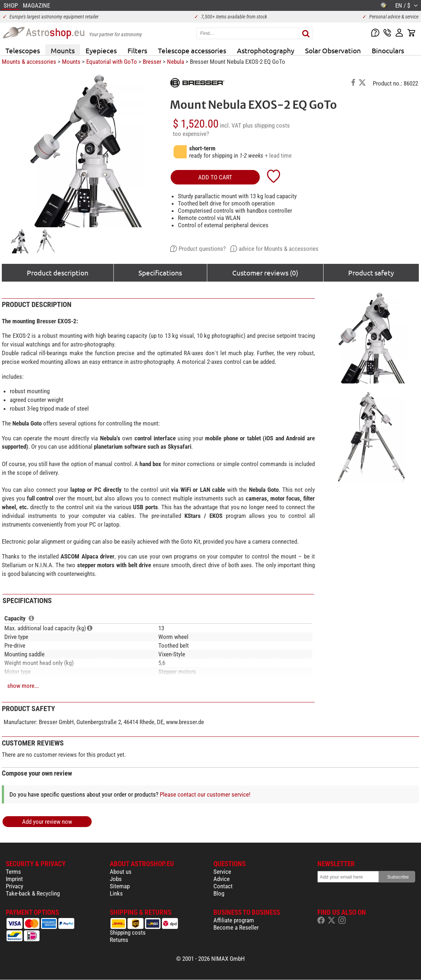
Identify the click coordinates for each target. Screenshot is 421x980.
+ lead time (278, 155)
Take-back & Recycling (33, 893)
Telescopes (23, 50)
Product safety (371, 273)
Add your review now (47, 822)
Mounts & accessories (29, 62)
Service (222, 872)
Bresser (152, 62)
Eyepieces (101, 50)
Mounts (63, 50)
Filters (137, 50)
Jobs (116, 879)
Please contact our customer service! (205, 794)
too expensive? (191, 134)
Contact (223, 886)
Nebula (176, 62)
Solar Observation (333, 50)
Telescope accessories (192, 50)
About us (121, 872)
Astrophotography (266, 50)
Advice (222, 879)
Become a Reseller (236, 927)
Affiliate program (234, 920)
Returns (119, 940)
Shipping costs (128, 933)
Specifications (160, 273)
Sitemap (120, 886)
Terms (13, 872)
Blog (219, 893)
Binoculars (388, 50)
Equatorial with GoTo (112, 62)
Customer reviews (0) (265, 273)
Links (116, 893)
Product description (58, 273)
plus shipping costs (266, 125)
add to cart (215, 177)
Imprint (14, 879)
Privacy (14, 886)
